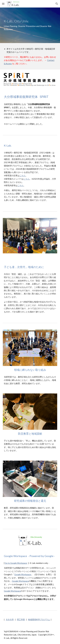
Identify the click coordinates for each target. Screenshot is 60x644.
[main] (30, 25)
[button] (3, 4)
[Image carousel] (30, 237)
